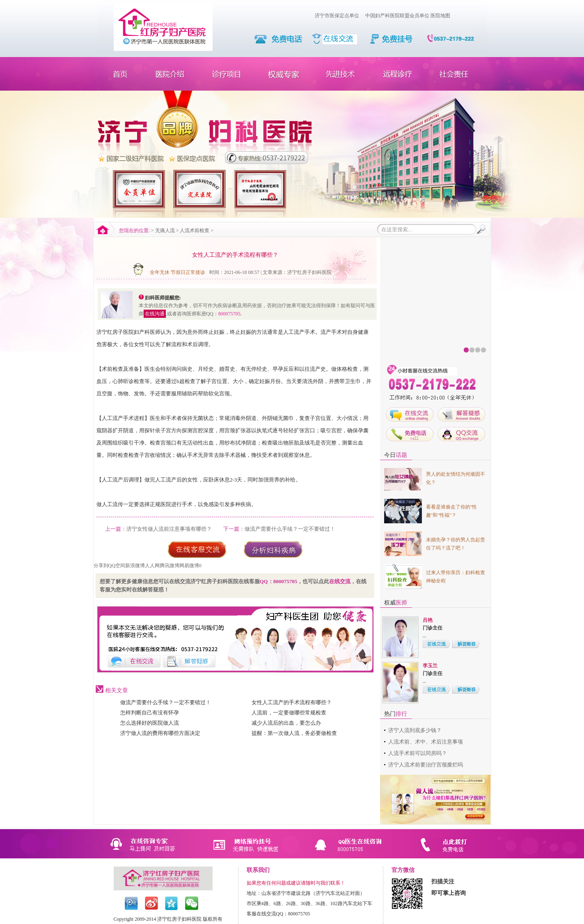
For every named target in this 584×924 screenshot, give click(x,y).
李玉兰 (430, 666)
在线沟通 (155, 314)
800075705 (229, 314)
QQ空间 (117, 566)
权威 (396, 603)
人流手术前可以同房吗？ (418, 753)
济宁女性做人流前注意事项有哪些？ (169, 529)
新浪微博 (135, 566)
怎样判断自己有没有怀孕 (150, 713)
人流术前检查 (195, 230)
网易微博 (189, 566)
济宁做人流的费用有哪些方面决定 (160, 733)
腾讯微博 (169, 566)
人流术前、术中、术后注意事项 (426, 742)
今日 (396, 455)
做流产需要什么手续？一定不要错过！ (290, 529)
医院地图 (440, 16)
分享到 (101, 566)
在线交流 (340, 581)
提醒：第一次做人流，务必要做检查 (294, 733)
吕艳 (428, 620)
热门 (396, 714)
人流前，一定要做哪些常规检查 (289, 713)
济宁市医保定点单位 (337, 16)
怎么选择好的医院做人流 (150, 723)
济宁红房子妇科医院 (309, 272)
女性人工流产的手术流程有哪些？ (292, 702)
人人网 (152, 566)
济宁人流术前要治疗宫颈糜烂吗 (426, 765)
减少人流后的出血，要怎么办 (286, 723)
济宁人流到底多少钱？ (415, 730)
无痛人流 (165, 230)
